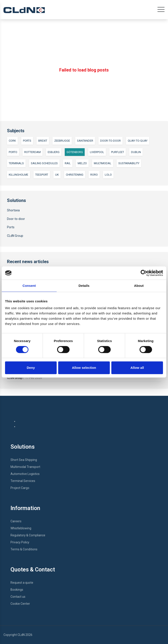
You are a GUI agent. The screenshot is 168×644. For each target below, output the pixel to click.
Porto (13, 152)
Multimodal (103, 163)
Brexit (43, 141)
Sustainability (129, 163)
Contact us (18, 597)
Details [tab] (84, 286)
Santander (85, 141)
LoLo (108, 175)
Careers (16, 521)
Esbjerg (54, 152)
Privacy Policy (20, 542)
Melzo (82, 163)
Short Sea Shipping (24, 460)
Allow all (137, 368)
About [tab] (139, 286)
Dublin (136, 152)
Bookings (17, 590)
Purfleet (118, 152)
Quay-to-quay (138, 141)
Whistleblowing (21, 528)
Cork (12, 141)
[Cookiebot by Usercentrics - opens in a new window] (144, 273)
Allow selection (84, 368)
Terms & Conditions (24, 549)
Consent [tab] (29, 286)
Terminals (16, 163)
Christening (75, 175)
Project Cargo (20, 488)
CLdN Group (15, 236)
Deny (31, 368)
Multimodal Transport (25, 467)
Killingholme (18, 175)
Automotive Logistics (25, 474)
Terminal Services (23, 481)
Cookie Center (20, 604)
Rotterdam (32, 152)
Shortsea (13, 210)
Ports (27, 141)
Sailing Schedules (44, 163)
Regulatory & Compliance (28, 535)
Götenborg (75, 152)
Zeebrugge (62, 141)
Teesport (42, 175)
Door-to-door (110, 141)
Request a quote (22, 583)
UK (57, 175)
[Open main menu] (161, 11)
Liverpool (97, 152)
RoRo (94, 175)
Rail (68, 163)
